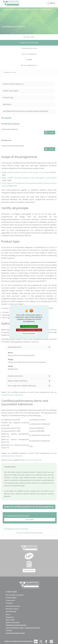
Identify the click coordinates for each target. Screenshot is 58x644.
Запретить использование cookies (29, 330)
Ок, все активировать (29, 326)
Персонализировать (29, 333)
